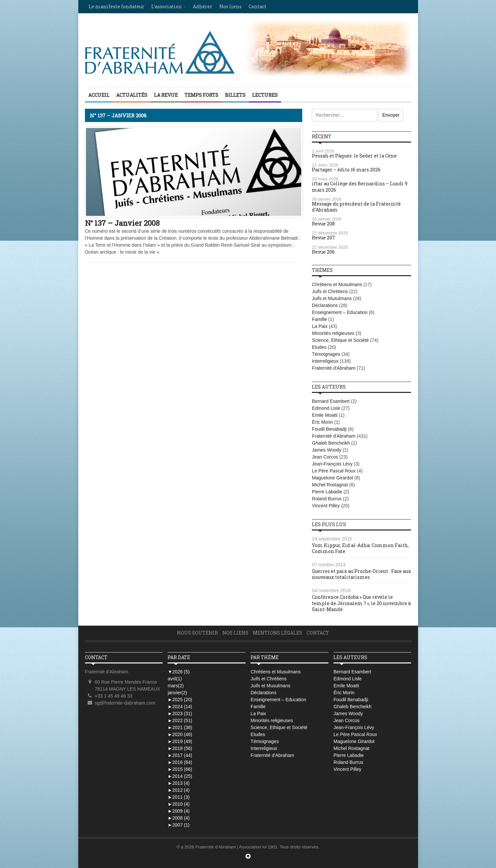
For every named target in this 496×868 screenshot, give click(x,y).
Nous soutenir (197, 633)
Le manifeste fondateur (116, 6)
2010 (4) (178, 804)
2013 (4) (178, 783)
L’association (167, 6)
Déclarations (325, 305)
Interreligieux (325, 361)
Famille (319, 319)
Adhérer (203, 6)
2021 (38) (180, 727)
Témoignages (326, 354)
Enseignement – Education (340, 312)
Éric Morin (322, 422)
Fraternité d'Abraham (334, 368)
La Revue (166, 95)
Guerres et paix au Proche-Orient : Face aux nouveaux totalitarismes (361, 574)
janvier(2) (177, 693)
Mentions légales (278, 633)
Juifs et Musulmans (332, 298)
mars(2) (176, 686)
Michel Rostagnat (330, 485)
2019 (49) (180, 741)
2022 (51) (180, 720)
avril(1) (175, 679)
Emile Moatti (325, 415)
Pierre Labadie (327, 492)
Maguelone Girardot (332, 478)
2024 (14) (180, 707)
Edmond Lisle (326, 408)
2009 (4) (178, 811)
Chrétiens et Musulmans (337, 284)
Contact (257, 6)
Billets (235, 95)
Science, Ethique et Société (340, 340)
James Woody (326, 450)
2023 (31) (180, 713)
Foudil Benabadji (329, 429)
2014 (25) (180, 776)
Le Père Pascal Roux (334, 471)
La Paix (320, 326)
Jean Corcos (325, 457)
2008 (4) (178, 818)
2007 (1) (178, 825)
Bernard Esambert (331, 401)
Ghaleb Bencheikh (331, 443)
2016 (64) (180, 762)
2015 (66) (180, 769)
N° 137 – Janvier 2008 (122, 223)
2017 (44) (180, 755)
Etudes (319, 347)
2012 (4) (178, 790)
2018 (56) (180, 748)
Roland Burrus (327, 499)
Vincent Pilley (326, 506)
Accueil (99, 95)
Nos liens (230, 6)
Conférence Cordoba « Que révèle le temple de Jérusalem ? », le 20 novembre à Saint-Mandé (361, 603)
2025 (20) (180, 700)
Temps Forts (201, 95)
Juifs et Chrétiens (330, 291)
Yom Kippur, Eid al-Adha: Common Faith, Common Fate (360, 548)
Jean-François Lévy (332, 464)
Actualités (132, 95)
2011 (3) (178, 797)
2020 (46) (180, 734)
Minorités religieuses (333, 333)
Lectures (265, 95)
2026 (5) (178, 672)
